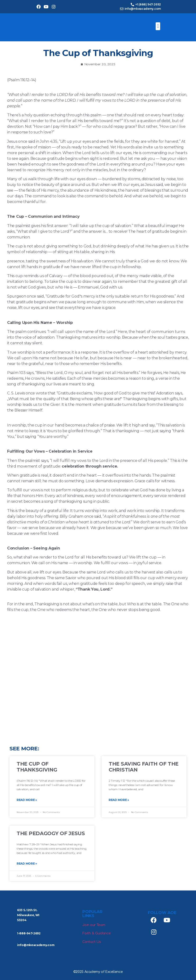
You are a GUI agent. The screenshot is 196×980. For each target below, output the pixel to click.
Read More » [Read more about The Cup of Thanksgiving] (27, 800)
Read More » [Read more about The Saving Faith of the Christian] (119, 800)
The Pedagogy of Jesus (51, 833)
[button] (158, 26)
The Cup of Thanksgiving (37, 767)
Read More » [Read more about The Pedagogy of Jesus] (27, 864)
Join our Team (94, 925)
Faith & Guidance (96, 933)
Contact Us (92, 942)
